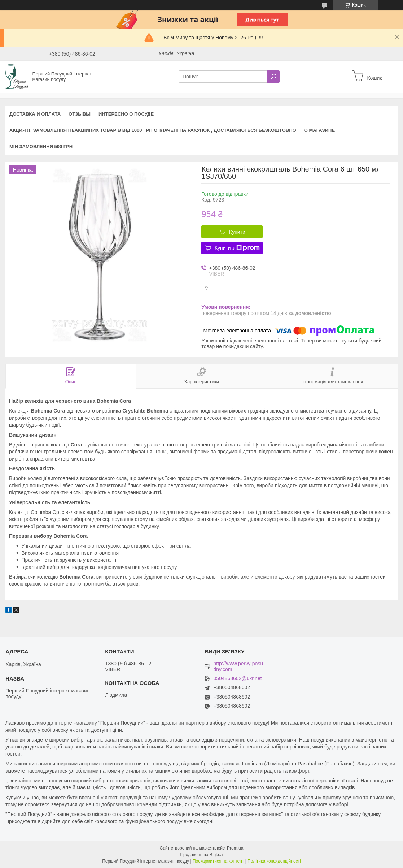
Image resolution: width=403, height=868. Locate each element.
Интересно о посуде (126, 114)
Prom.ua (235, 848)
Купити (237, 232)
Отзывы (80, 114)
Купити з (237, 248)
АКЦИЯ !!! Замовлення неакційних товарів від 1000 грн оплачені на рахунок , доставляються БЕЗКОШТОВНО (153, 130)
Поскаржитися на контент (218, 861)
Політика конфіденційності (274, 861)
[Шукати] (273, 77)
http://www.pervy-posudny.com (238, 666)
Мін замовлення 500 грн (41, 146)
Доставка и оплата (35, 114)
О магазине (319, 130)
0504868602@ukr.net (237, 679)
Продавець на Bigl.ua (201, 855)
